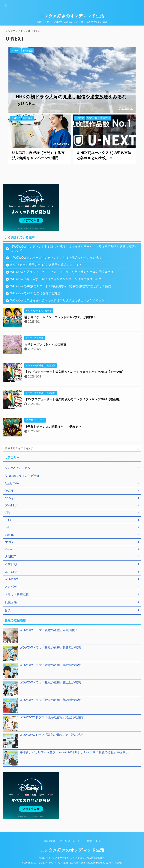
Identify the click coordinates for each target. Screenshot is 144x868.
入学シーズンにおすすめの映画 (48, 345)
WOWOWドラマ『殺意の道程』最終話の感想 (50, 648)
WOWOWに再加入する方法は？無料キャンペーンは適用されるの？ (56, 279)
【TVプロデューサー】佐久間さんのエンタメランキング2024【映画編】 (79, 399)
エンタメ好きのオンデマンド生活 (72, 16)
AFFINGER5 (115, 863)
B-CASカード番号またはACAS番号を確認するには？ (46, 265)
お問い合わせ (94, 841)
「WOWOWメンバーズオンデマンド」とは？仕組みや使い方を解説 (56, 258)
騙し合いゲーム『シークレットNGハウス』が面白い (64, 317)
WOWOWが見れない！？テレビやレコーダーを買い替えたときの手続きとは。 (63, 272)
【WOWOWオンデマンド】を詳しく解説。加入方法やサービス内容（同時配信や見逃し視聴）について (71, 249)
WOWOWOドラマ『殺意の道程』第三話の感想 (51, 717)
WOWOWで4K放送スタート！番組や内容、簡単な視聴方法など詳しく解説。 (62, 286)
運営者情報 (49, 841)
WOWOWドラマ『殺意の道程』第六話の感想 (50, 665)
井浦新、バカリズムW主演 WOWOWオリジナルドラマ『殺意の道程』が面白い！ (76, 752)
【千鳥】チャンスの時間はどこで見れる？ (56, 427)
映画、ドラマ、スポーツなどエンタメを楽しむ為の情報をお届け (72, 858)
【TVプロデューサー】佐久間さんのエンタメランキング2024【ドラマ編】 (81, 372)
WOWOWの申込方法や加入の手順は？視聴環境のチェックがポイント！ (59, 300)
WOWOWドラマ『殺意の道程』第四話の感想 (50, 700)
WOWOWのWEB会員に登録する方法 (35, 293)
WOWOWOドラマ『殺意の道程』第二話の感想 (51, 735)
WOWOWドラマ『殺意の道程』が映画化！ (49, 630)
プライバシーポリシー (71, 841)
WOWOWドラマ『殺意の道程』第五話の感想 (50, 682)
